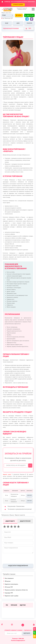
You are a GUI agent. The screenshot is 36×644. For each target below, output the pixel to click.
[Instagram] (12, 625)
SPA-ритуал (8, 581)
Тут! (28, 29)
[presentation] (17, 559)
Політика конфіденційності (18, 641)
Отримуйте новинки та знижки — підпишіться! (18, 630)
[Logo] (10, 10)
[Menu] (33, 9)
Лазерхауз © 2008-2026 (18, 639)
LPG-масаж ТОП (9, 587)
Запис (19, 15)
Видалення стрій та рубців (12, 596)
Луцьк (4, 15)
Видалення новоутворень (11, 584)
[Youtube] (34, 625)
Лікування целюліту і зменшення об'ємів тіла (16, 590)
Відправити (27, 633)
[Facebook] (2, 625)
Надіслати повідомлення (18, 566)
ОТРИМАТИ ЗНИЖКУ (18, 5)
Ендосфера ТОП (9, 593)
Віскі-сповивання (9, 578)
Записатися (29, 495)
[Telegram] (23, 626)
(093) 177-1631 (30, 15)
